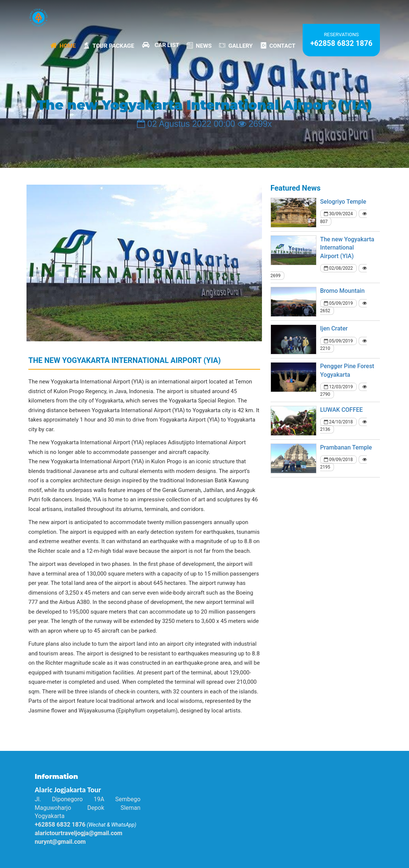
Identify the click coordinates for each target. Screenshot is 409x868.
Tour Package (109, 45)
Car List (160, 45)
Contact (278, 45)
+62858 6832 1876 (341, 43)
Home (63, 45)
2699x (255, 124)
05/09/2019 (338, 303)
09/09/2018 (338, 460)
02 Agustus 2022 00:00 (186, 124)
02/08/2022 (338, 268)
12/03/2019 (338, 387)
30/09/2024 (338, 214)
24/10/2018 (338, 422)
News (199, 45)
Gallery (236, 45)
